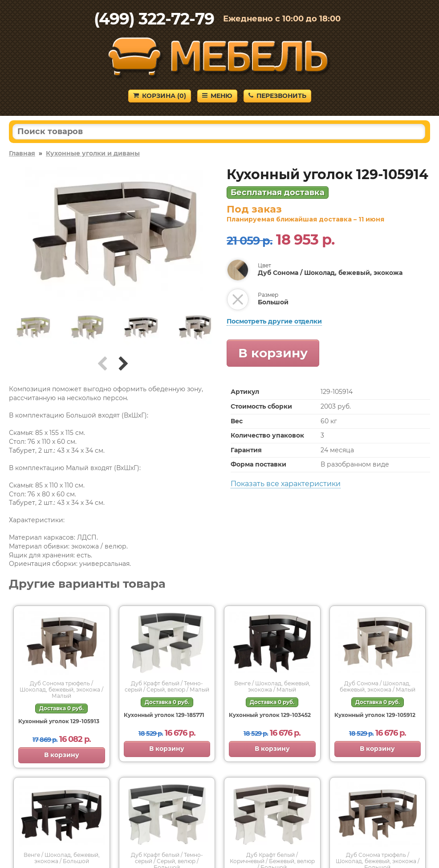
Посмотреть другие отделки (274, 321)
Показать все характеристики (286, 484)
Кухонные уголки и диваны (93, 153)
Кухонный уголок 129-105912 (375, 715)
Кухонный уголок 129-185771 (164, 715)
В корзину (273, 353)
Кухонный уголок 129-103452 (270, 715)
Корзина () (160, 96)
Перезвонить (277, 96)
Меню (217, 96)
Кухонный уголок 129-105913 (59, 721)
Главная (22, 153)
